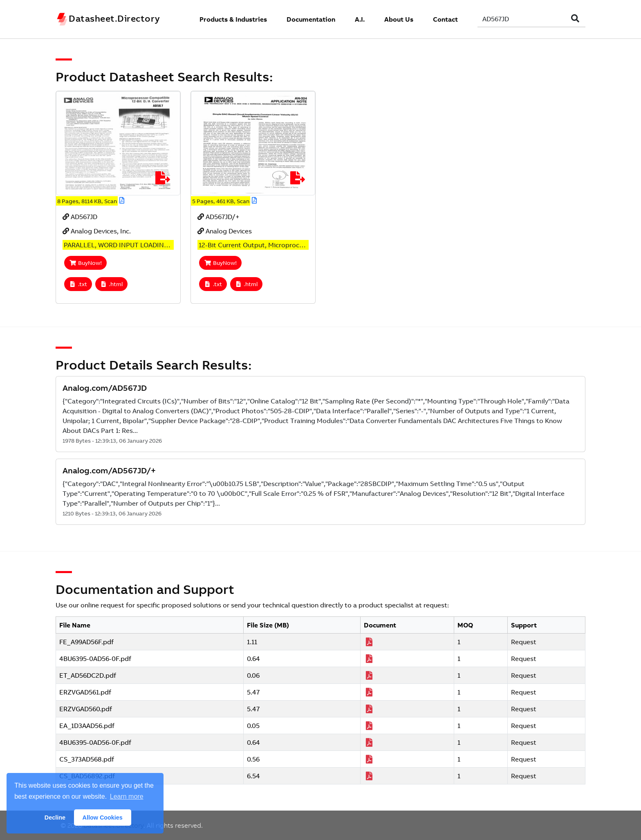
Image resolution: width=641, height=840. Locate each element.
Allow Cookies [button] (103, 818)
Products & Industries (233, 19)
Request (524, 642)
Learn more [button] (127, 796)
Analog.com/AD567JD (105, 388)
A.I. (360, 19)
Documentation (311, 19)
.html (112, 284)
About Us (399, 19)
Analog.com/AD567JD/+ (109, 470)
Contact (445, 19)
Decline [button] (55, 818)
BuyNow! (85, 263)
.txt (78, 284)
